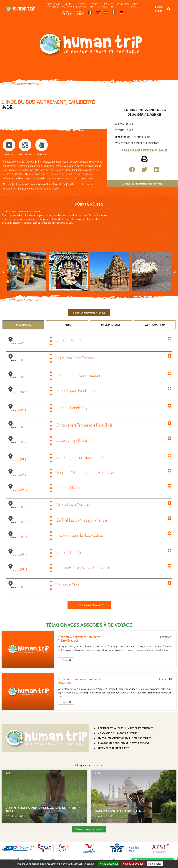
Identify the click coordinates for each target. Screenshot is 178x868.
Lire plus (66, 660)
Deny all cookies (133, 864)
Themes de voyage (81, 5)
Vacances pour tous (67, 13)
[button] (169, 9)
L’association (122, 4)
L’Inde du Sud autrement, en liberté (79, 637)
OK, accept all (109, 864)
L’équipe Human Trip (94, 5)
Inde (7, 108)
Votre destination (68, 5)
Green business (135, 5)
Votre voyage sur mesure (53, 5)
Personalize (155, 864)
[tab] (24, 325)
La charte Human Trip (108, 5)
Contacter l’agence (80, 13)
